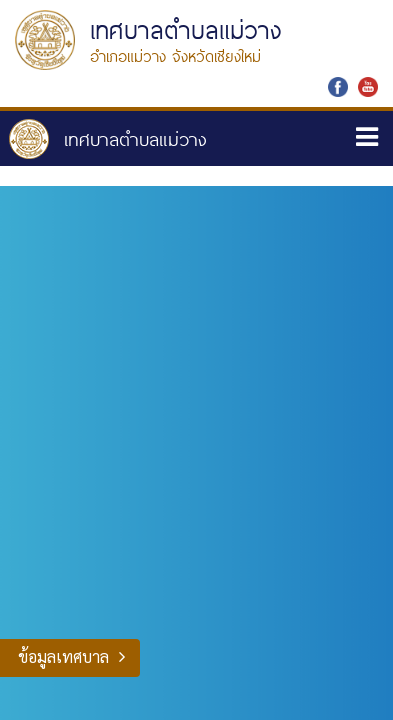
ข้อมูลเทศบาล (63, 656)
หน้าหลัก (108, 139)
